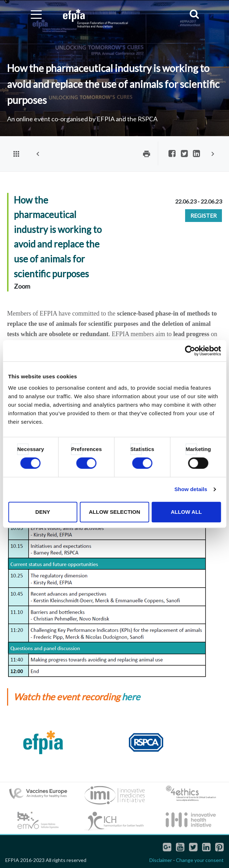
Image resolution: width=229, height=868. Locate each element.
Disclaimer (161, 860)
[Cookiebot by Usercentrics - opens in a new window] (190, 351)
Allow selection (114, 512)
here (131, 697)
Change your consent (200, 860)
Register (204, 215)
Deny (43, 512)
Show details (191, 489)
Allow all (186, 512)
